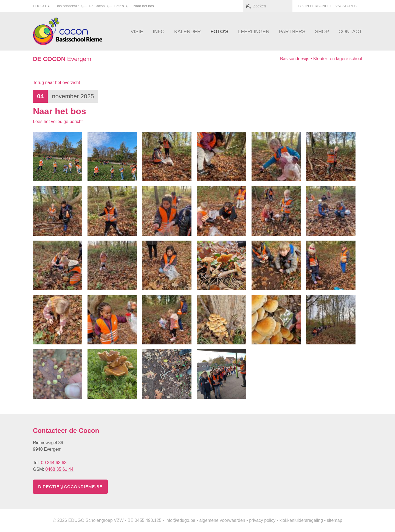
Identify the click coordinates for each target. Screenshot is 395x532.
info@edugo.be (180, 520)
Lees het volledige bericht (58, 122)
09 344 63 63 (54, 463)
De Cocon (97, 6)
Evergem (62, 59)
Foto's (119, 6)
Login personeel (315, 6)
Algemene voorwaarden (222, 520)
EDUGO (39, 6)
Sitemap (335, 520)
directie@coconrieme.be (70, 487)
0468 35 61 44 (59, 469)
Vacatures (346, 6)
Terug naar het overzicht (57, 83)
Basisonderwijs (67, 6)
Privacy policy (262, 520)
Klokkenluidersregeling (301, 520)
